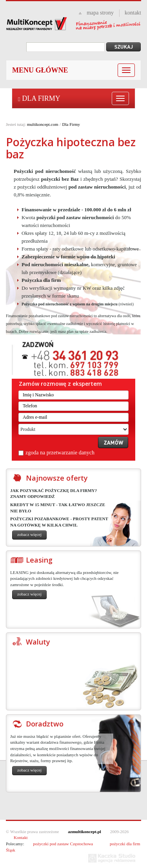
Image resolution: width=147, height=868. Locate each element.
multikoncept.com (43, 124)
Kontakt (21, 837)
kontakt (133, 13)
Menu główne (40, 70)
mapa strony (100, 13)
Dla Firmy (39, 98)
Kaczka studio (112, 858)
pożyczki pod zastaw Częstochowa (63, 844)
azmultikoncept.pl (84, 832)
